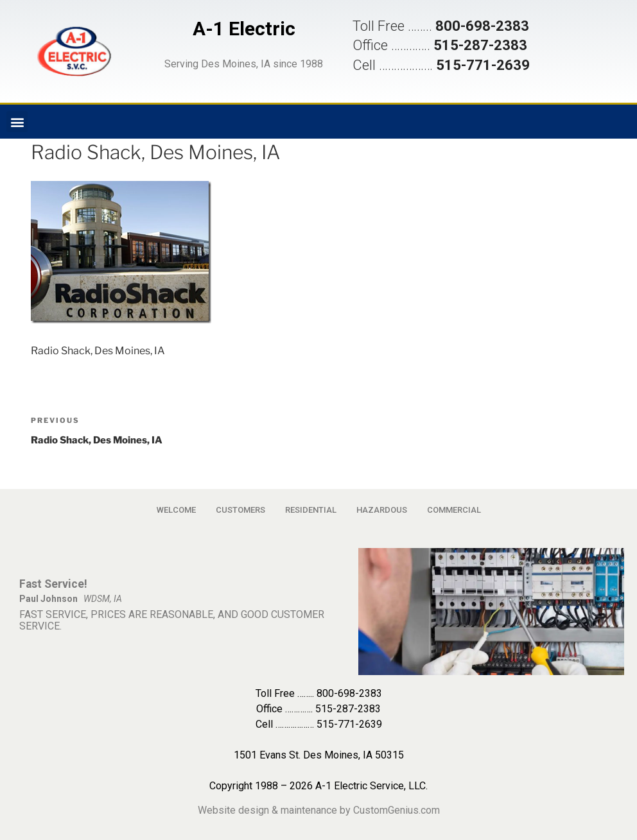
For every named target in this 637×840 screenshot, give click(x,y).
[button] (74, 51)
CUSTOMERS (240, 510)
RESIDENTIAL (311, 510)
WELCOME (176, 510)
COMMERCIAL (454, 510)
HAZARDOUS (382, 510)
